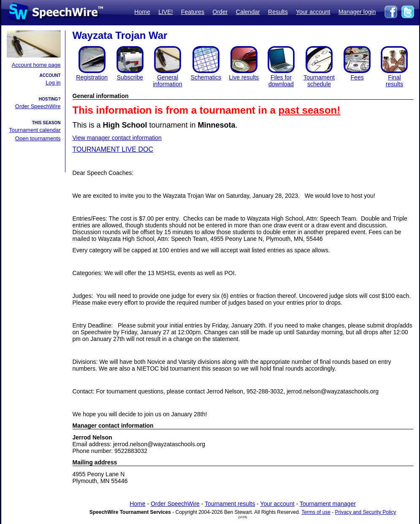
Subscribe (130, 77)
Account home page (36, 65)
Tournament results (230, 504)
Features (193, 12)
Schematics (206, 77)
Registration (92, 77)
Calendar (248, 12)
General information (167, 81)
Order (220, 12)
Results (278, 12)
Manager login (357, 12)
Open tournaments (38, 138)
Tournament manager (328, 504)
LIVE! (165, 12)
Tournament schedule (319, 81)
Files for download (281, 81)
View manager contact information (117, 138)
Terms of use (316, 512)
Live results (244, 77)
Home (142, 12)
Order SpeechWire (38, 106)
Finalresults (394, 81)
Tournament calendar (35, 130)
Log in (53, 83)
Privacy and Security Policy (366, 512)
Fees (357, 77)
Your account (313, 12)
